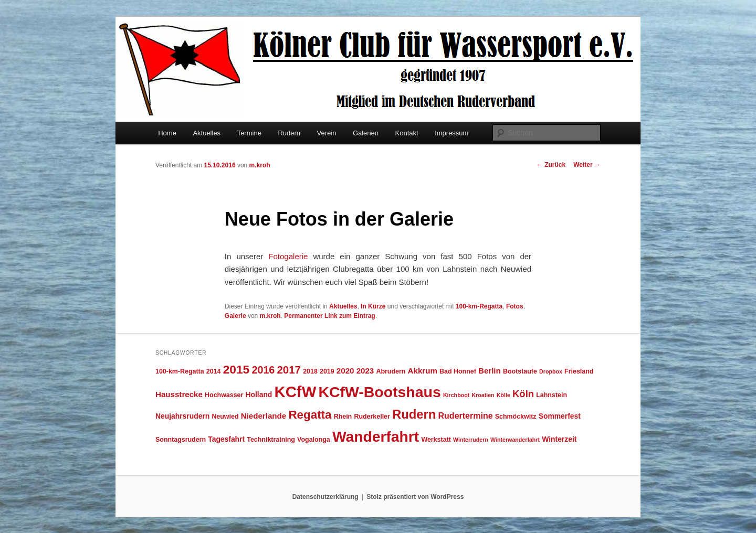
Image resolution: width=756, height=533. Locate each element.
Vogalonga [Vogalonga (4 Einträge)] (314, 440)
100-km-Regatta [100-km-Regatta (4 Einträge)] (180, 371)
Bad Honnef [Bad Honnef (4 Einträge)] (458, 371)
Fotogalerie (288, 256)
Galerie (235, 316)
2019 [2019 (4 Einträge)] (327, 371)
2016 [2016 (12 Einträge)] (263, 370)
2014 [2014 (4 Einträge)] (214, 371)
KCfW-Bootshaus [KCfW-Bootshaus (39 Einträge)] (379, 392)
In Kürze (373, 306)
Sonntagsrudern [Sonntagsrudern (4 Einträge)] (181, 440)
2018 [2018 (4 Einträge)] (310, 371)
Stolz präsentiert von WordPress (415, 497)
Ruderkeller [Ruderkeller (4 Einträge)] (372, 417)
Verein (327, 133)
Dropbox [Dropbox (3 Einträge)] (551, 371)
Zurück (551, 165)
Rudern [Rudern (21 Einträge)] (414, 414)
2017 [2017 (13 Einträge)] (289, 370)
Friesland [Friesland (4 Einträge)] (579, 371)
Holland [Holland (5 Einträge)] (259, 395)
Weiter (587, 165)
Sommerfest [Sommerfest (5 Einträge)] (560, 416)
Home (167, 133)
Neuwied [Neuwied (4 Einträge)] (225, 417)
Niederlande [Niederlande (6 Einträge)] (264, 416)
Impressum (451, 133)
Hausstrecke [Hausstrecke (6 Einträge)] (179, 394)
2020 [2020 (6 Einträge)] (345, 371)
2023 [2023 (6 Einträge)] (365, 371)
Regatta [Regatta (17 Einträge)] (310, 415)
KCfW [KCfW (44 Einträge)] (296, 392)
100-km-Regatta (479, 306)
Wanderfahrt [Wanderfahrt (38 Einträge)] (376, 436)
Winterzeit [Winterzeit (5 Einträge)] (559, 439)
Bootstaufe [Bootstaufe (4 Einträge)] (520, 371)
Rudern (289, 133)
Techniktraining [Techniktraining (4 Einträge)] (271, 440)
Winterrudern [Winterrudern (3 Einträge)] (471, 440)
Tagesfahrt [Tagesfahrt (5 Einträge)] (226, 439)
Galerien (366, 133)
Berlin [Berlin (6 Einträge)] (490, 371)
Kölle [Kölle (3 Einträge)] (503, 395)
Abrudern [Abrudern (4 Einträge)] (391, 371)
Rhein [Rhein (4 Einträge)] (343, 417)
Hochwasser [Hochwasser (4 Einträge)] (224, 395)
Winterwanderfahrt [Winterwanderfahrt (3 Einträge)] (515, 440)
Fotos (515, 306)
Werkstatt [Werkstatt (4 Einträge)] (436, 440)
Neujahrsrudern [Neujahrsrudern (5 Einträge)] (182, 416)
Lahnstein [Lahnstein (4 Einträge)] (552, 395)
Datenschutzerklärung (325, 497)
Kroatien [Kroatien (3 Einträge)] (483, 395)
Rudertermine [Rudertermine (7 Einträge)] (466, 416)
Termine (249, 133)
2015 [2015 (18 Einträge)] (237, 369)
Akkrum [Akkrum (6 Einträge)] (423, 371)
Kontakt (407, 133)
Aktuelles (207, 133)
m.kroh (260, 165)
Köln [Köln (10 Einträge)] (523, 394)
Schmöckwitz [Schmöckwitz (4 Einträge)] (516, 417)
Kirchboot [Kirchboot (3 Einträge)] (456, 395)
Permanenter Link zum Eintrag (329, 316)
